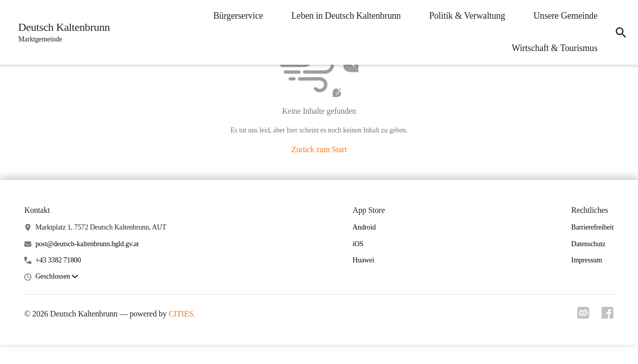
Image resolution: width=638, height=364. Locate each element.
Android (364, 227)
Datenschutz (588, 244)
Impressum (587, 260)
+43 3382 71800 (58, 260)
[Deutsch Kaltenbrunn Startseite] (61, 32)
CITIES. (182, 314)
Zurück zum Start (319, 149)
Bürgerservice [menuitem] (238, 16)
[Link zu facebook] (608, 316)
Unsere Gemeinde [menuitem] (565, 16)
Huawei (364, 260)
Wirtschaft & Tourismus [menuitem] (555, 48)
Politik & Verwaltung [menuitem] (467, 16)
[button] (57, 277)
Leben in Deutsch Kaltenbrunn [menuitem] (346, 16)
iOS (358, 244)
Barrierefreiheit (592, 227)
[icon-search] (621, 32)
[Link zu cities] (583, 316)
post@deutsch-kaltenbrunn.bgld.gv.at (87, 244)
